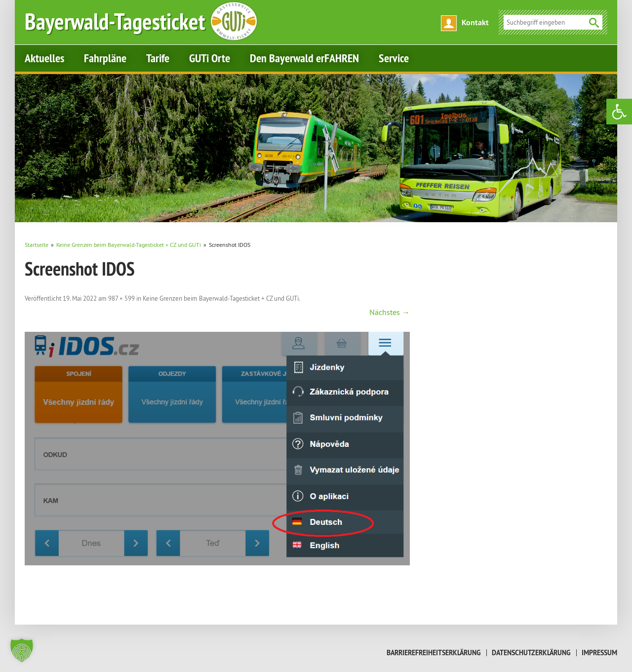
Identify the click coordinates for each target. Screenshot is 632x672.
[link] (619, 112)
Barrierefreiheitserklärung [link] (434, 653)
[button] (22, 650)
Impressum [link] (599, 653)
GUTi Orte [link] (210, 58)
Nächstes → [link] (390, 312)
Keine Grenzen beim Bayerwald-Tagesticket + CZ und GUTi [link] (221, 298)
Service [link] (394, 58)
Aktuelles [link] (44, 58)
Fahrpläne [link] (105, 58)
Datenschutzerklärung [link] (531, 653)
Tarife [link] (158, 58)
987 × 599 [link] (121, 298)
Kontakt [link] (475, 22)
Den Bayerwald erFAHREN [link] (304, 58)
